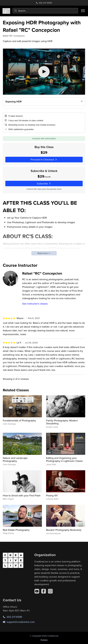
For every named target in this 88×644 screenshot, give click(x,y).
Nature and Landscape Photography (15, 460)
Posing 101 (52, 495)
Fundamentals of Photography (19, 420)
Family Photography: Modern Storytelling (62, 422)
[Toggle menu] (83, 11)
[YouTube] (37, 591)
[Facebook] (44, 591)
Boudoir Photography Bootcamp (64, 530)
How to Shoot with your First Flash (22, 495)
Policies (44, 640)
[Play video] (44, 72)
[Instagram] (50, 591)
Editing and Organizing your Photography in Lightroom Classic (65, 460)
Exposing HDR (13, 102)
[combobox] (45, 11)
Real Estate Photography (16, 530)
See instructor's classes (35, 304)
